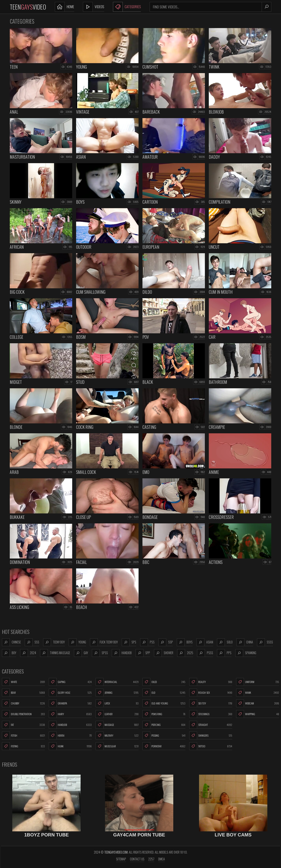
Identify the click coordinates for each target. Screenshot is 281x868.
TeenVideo (28, 7)
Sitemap (121, 859)
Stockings (211, 714)
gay (81, 653)
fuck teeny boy (104, 642)
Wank (258, 693)
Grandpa (70, 703)
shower (164, 653)
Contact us (137, 859)
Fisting (23, 746)
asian (205, 642)
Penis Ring (164, 714)
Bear (23, 693)
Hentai (70, 735)
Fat (23, 725)
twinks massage (55, 653)
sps (129, 642)
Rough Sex (211, 693)
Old (164, 693)
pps (224, 653)
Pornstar (164, 746)
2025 (185, 653)
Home (64, 7)
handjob (122, 653)
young (77, 642)
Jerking (117, 693)
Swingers (211, 735)
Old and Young (164, 703)
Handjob (70, 725)
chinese (11, 642)
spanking (246, 653)
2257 (151, 859)
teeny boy (54, 642)
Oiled (164, 682)
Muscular (117, 746)
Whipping (258, 714)
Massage (117, 725)
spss (100, 653)
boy (9, 653)
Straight (211, 725)
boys (185, 642)
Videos (94, 7)
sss (32, 642)
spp (143, 653)
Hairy (70, 714)
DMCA (162, 859)
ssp (166, 642)
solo (225, 642)
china (245, 642)
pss (147, 642)
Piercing (164, 725)
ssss (265, 642)
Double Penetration (23, 714)
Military (117, 735)
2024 (28, 653)
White (23, 682)
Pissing (164, 735)
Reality (211, 682)
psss (205, 653)
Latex (117, 703)
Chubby (23, 703)
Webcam (258, 703)
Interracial (117, 682)
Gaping (70, 682)
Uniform (258, 682)
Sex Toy (211, 703)
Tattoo (211, 746)
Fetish (23, 735)
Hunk (70, 746)
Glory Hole (70, 693)
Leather (117, 714)
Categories (127, 7)
